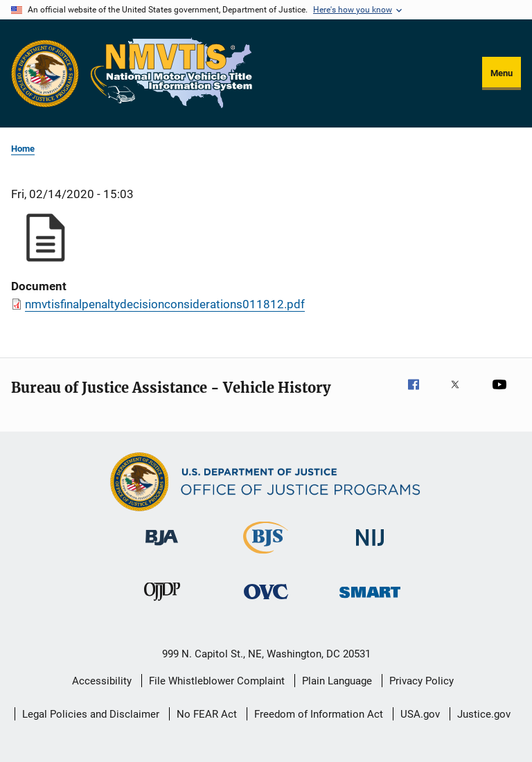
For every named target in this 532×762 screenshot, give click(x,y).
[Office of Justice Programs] (45, 73)
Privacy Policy (422, 681)
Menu (502, 73)
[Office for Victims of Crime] (266, 602)
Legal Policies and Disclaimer (91, 714)
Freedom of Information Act (319, 714)
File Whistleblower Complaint (217, 681)
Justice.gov (484, 714)
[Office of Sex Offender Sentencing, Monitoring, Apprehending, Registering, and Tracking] (370, 600)
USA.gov (420, 714)
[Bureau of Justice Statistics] (266, 556)
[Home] (172, 73)
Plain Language (337, 681)
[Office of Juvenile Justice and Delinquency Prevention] (162, 603)
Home (23, 149)
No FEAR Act (207, 714)
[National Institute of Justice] (370, 548)
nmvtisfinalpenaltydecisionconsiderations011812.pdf (165, 304)
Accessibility (102, 681)
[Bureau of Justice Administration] (162, 548)
